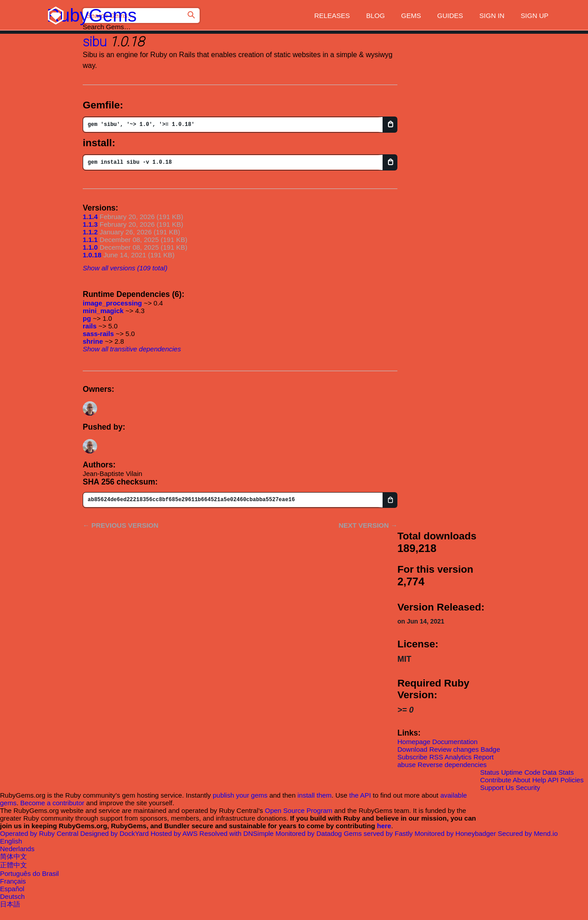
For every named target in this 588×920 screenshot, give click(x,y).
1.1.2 (90, 232)
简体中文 (13, 856)
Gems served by (379, 833)
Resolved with (238, 833)
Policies (572, 780)
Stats (566, 772)
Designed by (115, 833)
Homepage (414, 742)
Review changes (454, 749)
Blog (375, 16)
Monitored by (310, 833)
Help (539, 780)
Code (532, 772)
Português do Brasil (29, 873)
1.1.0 (90, 247)
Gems (411, 16)
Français (13, 881)
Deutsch (12, 896)
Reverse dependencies (452, 765)
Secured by (528, 833)
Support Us (497, 788)
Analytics (458, 757)
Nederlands (17, 849)
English (11, 841)
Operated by (40, 833)
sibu (95, 42)
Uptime (512, 772)
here (384, 826)
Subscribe (412, 757)
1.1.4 (90, 217)
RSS (436, 757)
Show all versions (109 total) (125, 268)
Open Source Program (298, 810)
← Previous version (120, 525)
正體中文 (13, 865)
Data (549, 772)
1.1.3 (90, 224)
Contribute (496, 780)
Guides (450, 16)
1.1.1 (90, 240)
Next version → (368, 525)
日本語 (10, 904)
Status (490, 772)
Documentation (455, 742)
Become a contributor (52, 803)
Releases (332, 16)
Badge (490, 749)
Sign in (492, 16)
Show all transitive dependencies (132, 349)
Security (528, 788)
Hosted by (175, 833)
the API (360, 795)
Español (12, 889)
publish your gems (240, 795)
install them (315, 795)
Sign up (535, 16)
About (522, 780)
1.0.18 (92, 255)
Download (412, 749)
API (553, 780)
